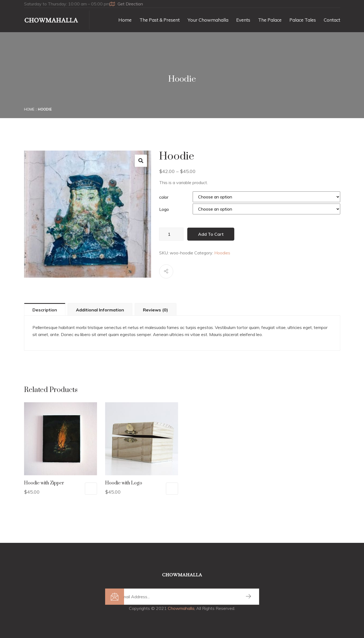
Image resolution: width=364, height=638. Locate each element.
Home (125, 20)
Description (45, 310)
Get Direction (126, 4)
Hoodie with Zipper (44, 483)
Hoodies (222, 253)
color (164, 197)
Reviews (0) (156, 310)
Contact (332, 20)
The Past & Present (160, 20)
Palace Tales (303, 20)
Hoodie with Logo (124, 483)
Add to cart (211, 234)
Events (243, 20)
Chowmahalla (181, 608)
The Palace (270, 20)
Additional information (100, 310)
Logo (164, 209)
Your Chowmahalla (208, 20)
